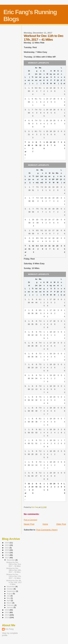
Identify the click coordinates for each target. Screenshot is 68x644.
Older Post (61, 524)
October (10, 589)
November (11, 587)
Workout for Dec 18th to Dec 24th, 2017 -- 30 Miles (14, 570)
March (10, 603)
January (10, 607)
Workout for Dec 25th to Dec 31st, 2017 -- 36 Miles (14, 564)
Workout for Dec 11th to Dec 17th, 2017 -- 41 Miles (14, 576)
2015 (7, 612)
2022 (7, 545)
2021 (7, 548)
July (9, 596)
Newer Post (29, 524)
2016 (7, 610)
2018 (7, 555)
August (10, 594)
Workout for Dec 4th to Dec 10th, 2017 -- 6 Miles (14, 582)
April (9, 600)
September (11, 591)
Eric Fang (9, 629)
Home (45, 524)
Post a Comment (30, 520)
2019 (7, 553)
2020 (7, 550)
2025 (7, 543)
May (9, 598)
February (11, 605)
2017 (7, 558)
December (11, 560)
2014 (7, 615)
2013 (7, 617)
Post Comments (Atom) (47, 530)
